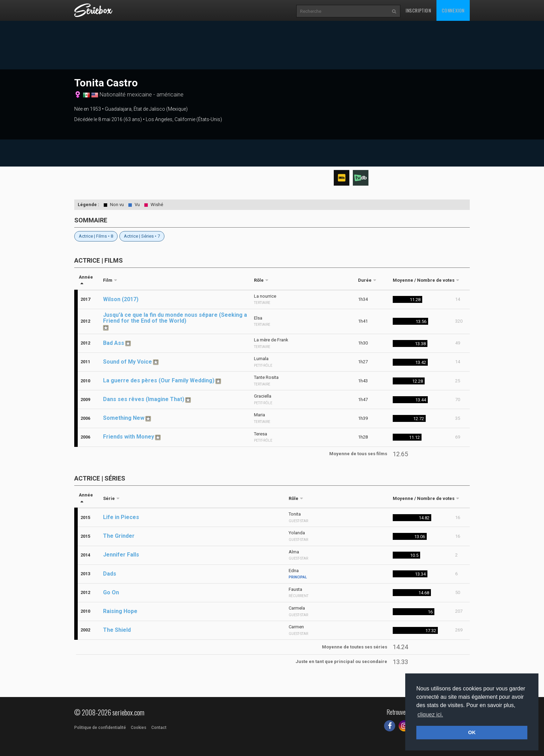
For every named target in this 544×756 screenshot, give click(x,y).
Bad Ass (114, 343)
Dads (110, 574)
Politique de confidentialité (100, 728)
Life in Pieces (121, 517)
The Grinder (119, 536)
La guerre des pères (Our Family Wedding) (159, 380)
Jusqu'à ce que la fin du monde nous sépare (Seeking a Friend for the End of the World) (175, 318)
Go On (111, 592)
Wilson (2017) (121, 299)
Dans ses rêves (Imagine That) (144, 399)
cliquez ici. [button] (430, 715)
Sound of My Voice (127, 362)
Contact (159, 728)
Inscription (418, 10)
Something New (124, 418)
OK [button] (472, 732)
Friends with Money (129, 437)
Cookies (139, 728)
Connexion (453, 10)
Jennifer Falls (121, 555)
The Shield (117, 630)
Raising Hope (120, 611)
